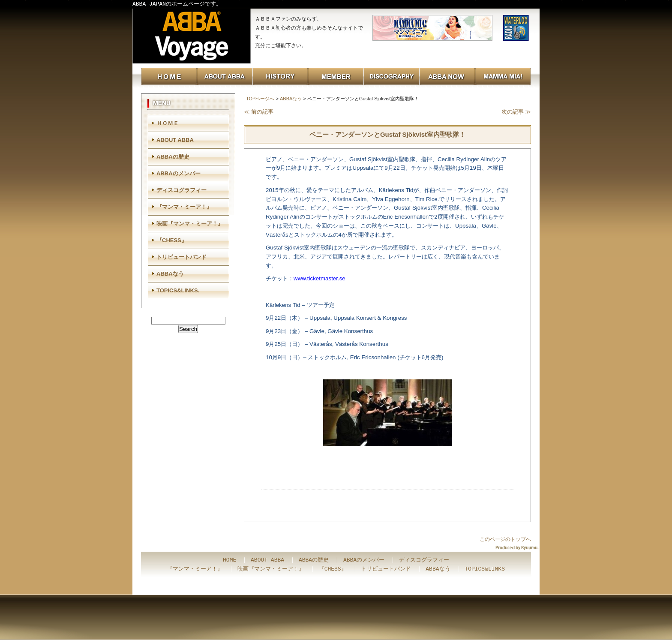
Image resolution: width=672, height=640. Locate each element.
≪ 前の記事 (259, 112)
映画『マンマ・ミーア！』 (190, 224)
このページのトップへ (505, 539)
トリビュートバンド (181, 257)
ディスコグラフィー (181, 190)
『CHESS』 (172, 240)
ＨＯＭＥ (168, 123)
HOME (229, 560)
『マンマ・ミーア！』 (184, 207)
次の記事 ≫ (516, 112)
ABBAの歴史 (173, 157)
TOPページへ (260, 99)
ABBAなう (291, 99)
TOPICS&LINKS (485, 569)
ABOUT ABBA (175, 140)
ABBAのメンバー (178, 173)
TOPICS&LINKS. (178, 290)
